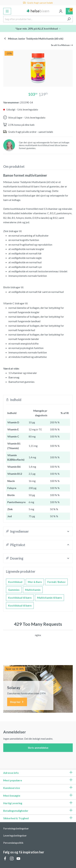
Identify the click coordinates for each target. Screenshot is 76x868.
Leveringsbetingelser (15, 835)
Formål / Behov (56, 582)
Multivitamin (33, 590)
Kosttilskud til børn (20, 598)
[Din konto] (61, 11)
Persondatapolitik (13, 843)
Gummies (14, 590)
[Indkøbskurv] (69, 11)
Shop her (17, 702)
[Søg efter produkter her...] (34, 19)
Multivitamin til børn (49, 598)
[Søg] (69, 19)
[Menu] (7, 11)
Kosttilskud (15, 582)
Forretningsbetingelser (16, 828)
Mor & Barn (35, 582)
